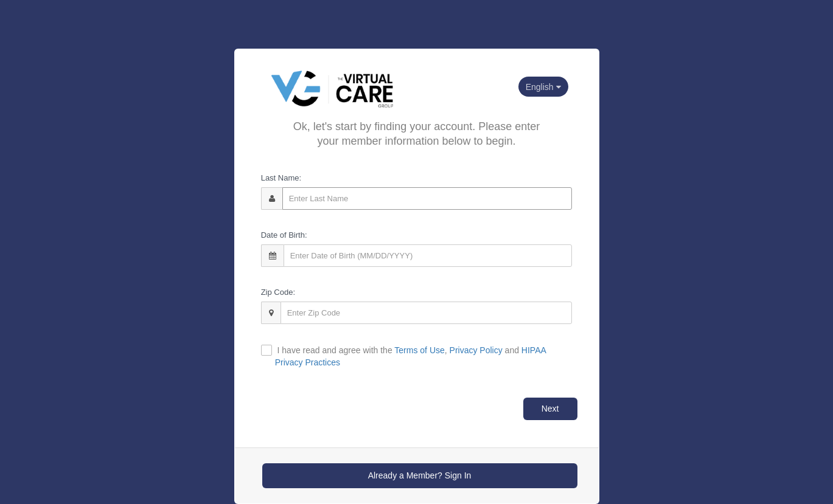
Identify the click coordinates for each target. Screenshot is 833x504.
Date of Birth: (284, 235)
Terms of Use (419, 350)
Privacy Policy (476, 350)
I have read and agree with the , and (410, 356)
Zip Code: (278, 292)
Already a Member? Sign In (420, 475)
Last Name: (281, 178)
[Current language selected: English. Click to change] (543, 87)
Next (550, 409)
